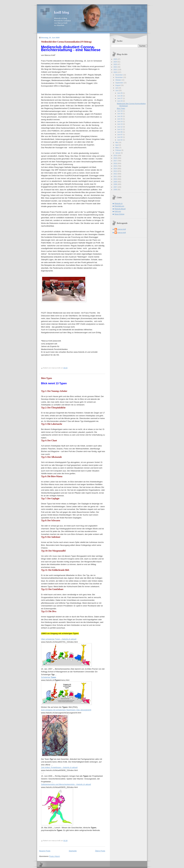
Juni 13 (120, 124)
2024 (116, 62)
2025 (116, 59)
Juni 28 (120, 96)
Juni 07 (120, 135)
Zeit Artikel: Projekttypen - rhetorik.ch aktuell (59, 767)
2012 (116, 174)
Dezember (119, 75)
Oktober (118, 80)
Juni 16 (120, 116)
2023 (116, 64)
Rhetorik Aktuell (120, 209)
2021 (116, 69)
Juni (117, 90)
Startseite (73, 851)
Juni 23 (120, 101)
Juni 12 (120, 127)
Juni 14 (120, 121)
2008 (116, 184)
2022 (116, 67)
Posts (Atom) (55, 856)
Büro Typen (47, 378)
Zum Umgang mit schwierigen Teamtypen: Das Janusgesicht (66, 710)
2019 (116, 156)
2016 (116, 163)
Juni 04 (120, 137)
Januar (118, 153)
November (119, 77)
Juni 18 (120, 114)
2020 (116, 72)
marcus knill (122, 229)
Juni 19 (120, 111)
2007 (116, 187)
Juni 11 (120, 129)
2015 (116, 166)
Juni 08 (120, 132)
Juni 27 (120, 98)
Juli (117, 88)
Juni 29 (120, 93)
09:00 (65, 368)
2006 (116, 190)
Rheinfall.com (119, 206)
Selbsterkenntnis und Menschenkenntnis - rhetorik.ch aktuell (66, 784)
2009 (116, 182)
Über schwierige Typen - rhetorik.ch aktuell (59, 639)
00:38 (65, 841)
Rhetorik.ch (119, 203)
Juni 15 (120, 119)
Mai (117, 142)
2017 (116, 161)
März (117, 148)
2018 (116, 158)
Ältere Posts (100, 851)
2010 (116, 179)
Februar (118, 150)
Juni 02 (120, 140)
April (117, 145)
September (120, 83)
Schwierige (49, 677)
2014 (116, 169)
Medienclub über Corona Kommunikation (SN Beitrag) (66, 42)
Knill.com (118, 211)
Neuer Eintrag (119, 214)
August (118, 85)
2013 (116, 171)
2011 (116, 176)
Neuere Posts (45, 851)
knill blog (62, 12)
